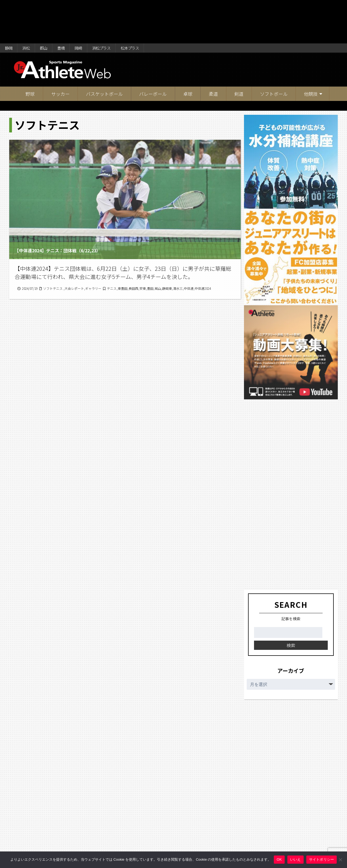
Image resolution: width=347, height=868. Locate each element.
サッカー (60, 53)
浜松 (30, 6)
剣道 (239, 53)
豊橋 (69, 6)
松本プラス (148, 6)
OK (279, 859)
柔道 (213, 53)
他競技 (311, 53)
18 (169, 819)
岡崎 (89, 6)
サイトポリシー (322, 859)
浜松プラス (115, 6)
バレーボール (153, 53)
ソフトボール (274, 53)
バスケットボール (104, 53)
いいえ (295, 859)
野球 (30, 53)
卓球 (188, 53)
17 (155, 819)
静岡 (10, 6)
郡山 (49, 6)
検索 (291, 604)
